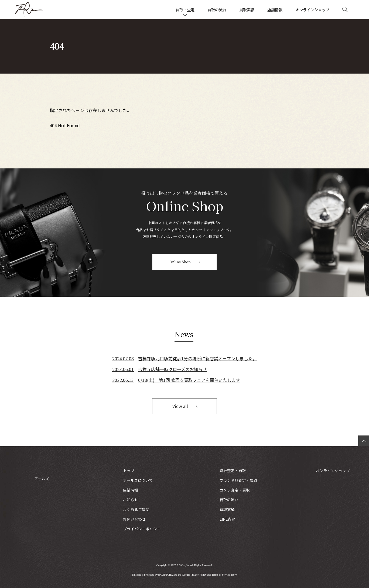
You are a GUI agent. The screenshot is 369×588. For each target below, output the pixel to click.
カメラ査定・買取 (235, 490)
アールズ (42, 10)
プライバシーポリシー (142, 529)
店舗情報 (275, 10)
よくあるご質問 (136, 509)
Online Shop (180, 262)
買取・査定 (185, 10)
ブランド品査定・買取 (238, 480)
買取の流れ (217, 10)
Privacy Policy (199, 575)
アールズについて (138, 480)
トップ (129, 471)
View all (180, 406)
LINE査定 (227, 519)
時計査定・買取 (233, 471)
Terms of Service (221, 575)
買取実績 (247, 10)
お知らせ (131, 500)
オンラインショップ (312, 10)
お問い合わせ (134, 519)
